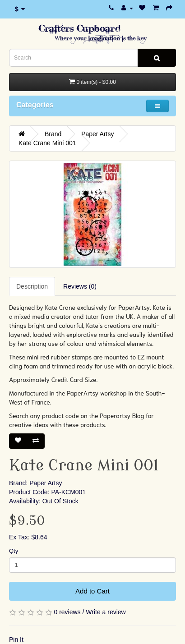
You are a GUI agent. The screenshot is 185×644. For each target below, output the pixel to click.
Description (32, 286)
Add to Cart (92, 591)
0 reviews (67, 612)
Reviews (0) (80, 286)
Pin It (16, 639)
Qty (14, 551)
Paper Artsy (97, 134)
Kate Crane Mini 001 (47, 143)
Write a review (106, 612)
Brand (53, 134)
